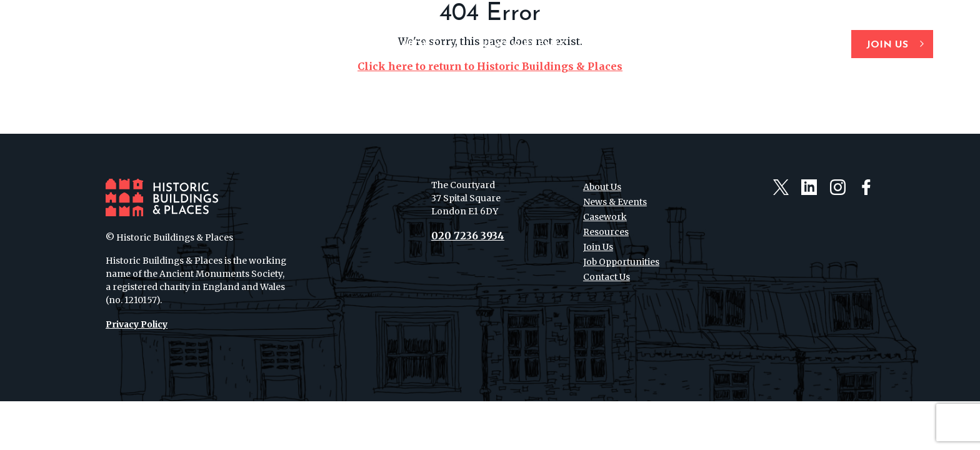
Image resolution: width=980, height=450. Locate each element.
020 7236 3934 (468, 236)
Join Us (887, 45)
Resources (705, 45)
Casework (619, 45)
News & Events (522, 45)
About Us (427, 45)
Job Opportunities (621, 262)
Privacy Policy (137, 324)
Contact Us (793, 45)
